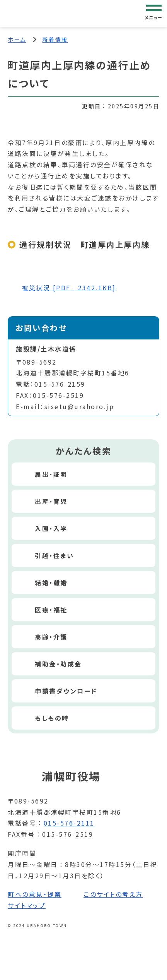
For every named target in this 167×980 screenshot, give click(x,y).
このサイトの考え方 (113, 894)
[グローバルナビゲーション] (154, 13)
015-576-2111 (69, 823)
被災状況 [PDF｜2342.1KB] (69, 288)
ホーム (17, 39)
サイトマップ (27, 905)
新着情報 (55, 39)
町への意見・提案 (35, 894)
